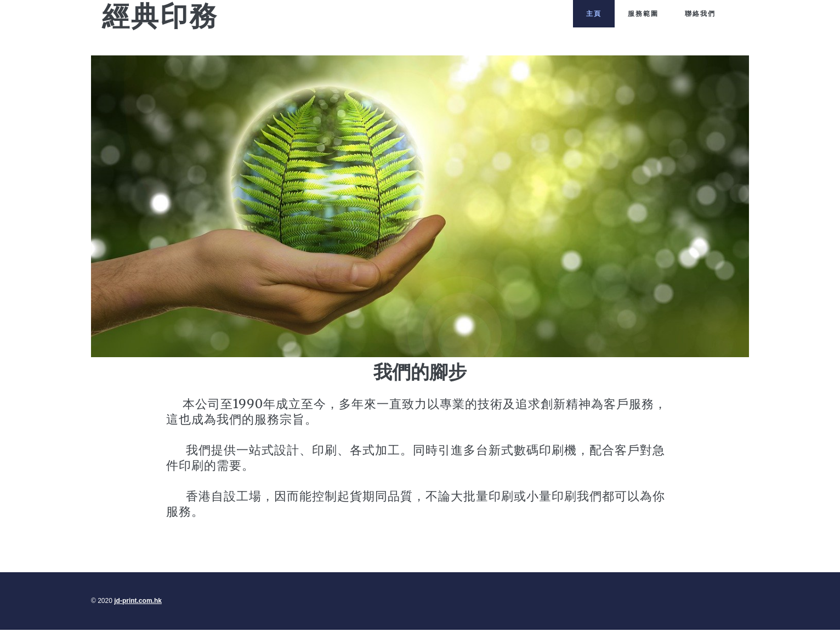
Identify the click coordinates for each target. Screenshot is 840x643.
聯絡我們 (700, 13)
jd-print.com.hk (227, 40)
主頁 (594, 13)
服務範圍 (643, 13)
